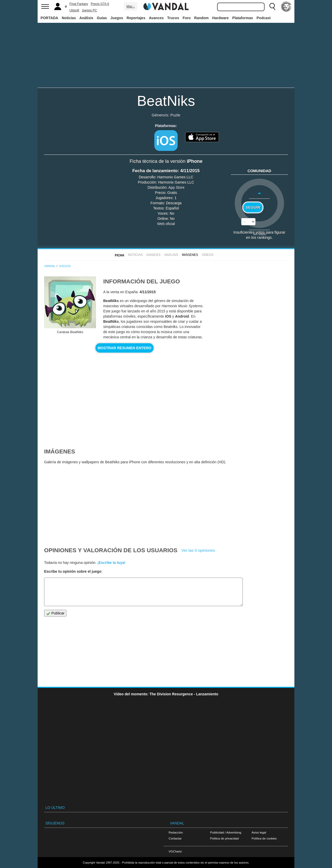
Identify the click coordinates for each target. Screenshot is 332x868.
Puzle (175, 115)
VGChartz (175, 851)
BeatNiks (166, 101)
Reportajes (136, 18)
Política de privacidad (224, 838)
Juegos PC (89, 10)
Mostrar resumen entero (125, 348)
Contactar (175, 838)
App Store (176, 187)
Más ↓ (130, 6)
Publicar (55, 613)
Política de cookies (264, 838)
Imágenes (190, 255)
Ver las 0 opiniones (198, 550)
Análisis (86, 18)
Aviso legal (259, 832)
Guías (102, 18)
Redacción (176, 832)
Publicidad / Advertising (226, 832)
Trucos (173, 18)
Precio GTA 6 (100, 4)
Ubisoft (74, 10)
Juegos (117, 18)
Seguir (253, 207)
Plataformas (243, 18)
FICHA (120, 255)
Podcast (264, 18)
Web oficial (166, 224)
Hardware (220, 18)
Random (202, 18)
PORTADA (49, 18)
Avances (156, 18)
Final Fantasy (79, 4)
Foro (187, 18)
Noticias (69, 18)
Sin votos (259, 234)
